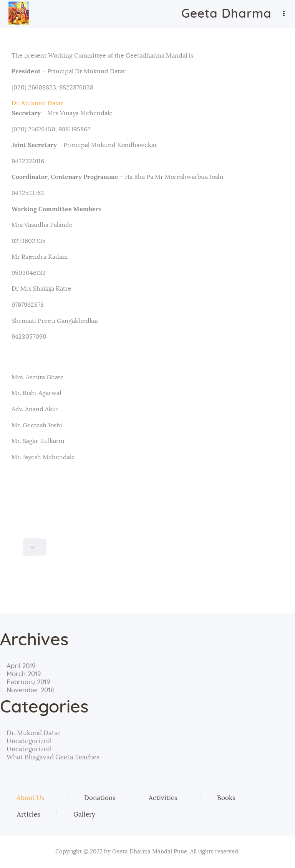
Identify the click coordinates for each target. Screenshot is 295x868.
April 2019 (21, 666)
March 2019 (24, 674)
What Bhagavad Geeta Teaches (53, 757)
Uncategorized (29, 741)
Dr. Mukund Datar (37, 103)
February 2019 (28, 682)
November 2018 (30, 690)
